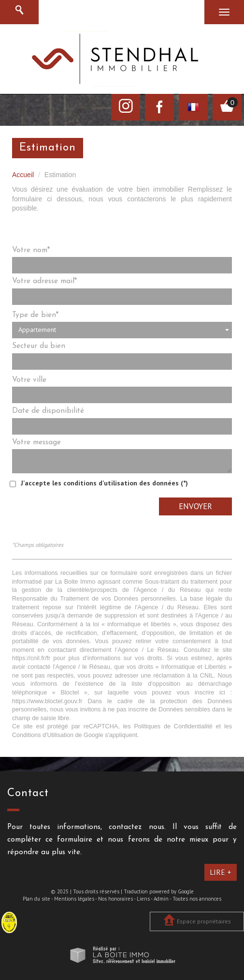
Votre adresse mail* (44, 281)
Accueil (23, 175)
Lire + (221, 872)
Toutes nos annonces (197, 899)
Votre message (36, 442)
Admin (161, 899)
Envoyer (195, 506)
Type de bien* (35, 315)
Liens (143, 899)
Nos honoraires (115, 899)
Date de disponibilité (48, 411)
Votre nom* (31, 250)
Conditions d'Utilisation (43, 735)
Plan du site (36, 899)
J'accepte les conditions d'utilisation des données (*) (104, 483)
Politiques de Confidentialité (173, 726)
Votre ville (29, 380)
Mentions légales (74, 899)
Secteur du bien (39, 346)
